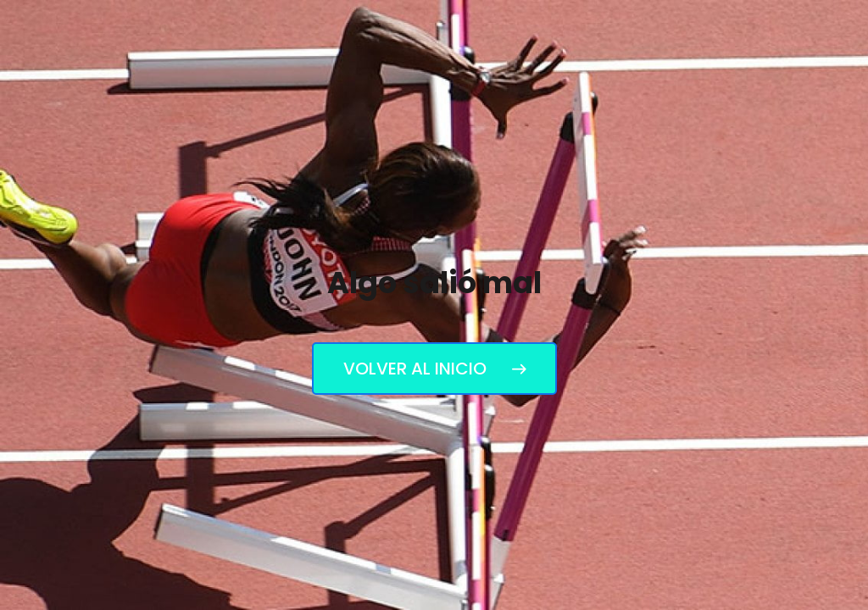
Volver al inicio (434, 369)
